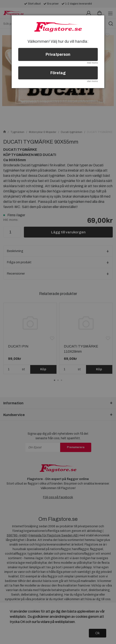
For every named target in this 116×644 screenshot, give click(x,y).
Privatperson (58, 54)
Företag (58, 73)
